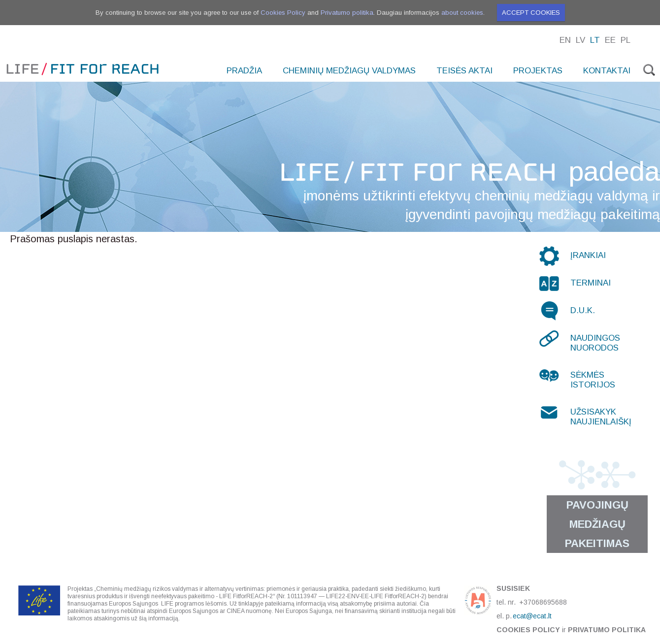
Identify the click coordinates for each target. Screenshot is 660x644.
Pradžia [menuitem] (244, 71)
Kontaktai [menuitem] (607, 71)
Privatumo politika (347, 13)
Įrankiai (588, 255)
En (565, 40)
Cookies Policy (283, 13)
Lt (595, 40)
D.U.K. (583, 310)
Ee (610, 40)
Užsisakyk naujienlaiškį (601, 417)
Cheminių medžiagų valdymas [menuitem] (349, 71)
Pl (626, 40)
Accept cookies (531, 13)
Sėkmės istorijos (593, 380)
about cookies (462, 13)
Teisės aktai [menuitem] (464, 71)
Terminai (591, 283)
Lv (580, 40)
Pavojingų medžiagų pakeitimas (597, 524)
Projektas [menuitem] (538, 71)
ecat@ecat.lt (532, 616)
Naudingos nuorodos (595, 343)
